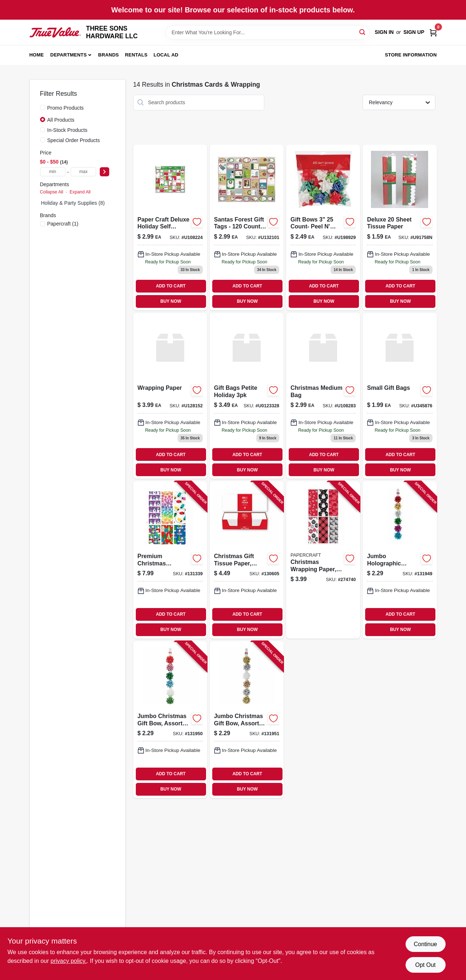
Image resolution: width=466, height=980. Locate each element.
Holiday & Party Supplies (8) (73, 203)
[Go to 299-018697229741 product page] (323, 396)
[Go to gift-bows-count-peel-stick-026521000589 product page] (323, 228)
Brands (109, 55)
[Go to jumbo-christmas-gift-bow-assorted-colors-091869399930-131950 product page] (170, 720)
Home (37, 55)
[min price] (53, 172)
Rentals (136, 55)
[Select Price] (104, 172)
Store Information (411, 55)
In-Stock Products (68, 130)
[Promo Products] (43, 107)
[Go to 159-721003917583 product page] (400, 228)
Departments (68, 55)
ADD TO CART (171, 286)
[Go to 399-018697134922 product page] (170, 396)
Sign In (384, 32)
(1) (63, 224)
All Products (61, 120)
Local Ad (166, 55)
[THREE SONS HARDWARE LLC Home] (55, 33)
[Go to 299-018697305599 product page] (247, 228)
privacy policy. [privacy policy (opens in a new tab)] (69, 961)
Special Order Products (74, 140)
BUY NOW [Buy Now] (171, 301)
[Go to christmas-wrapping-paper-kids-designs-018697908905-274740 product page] (323, 560)
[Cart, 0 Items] (433, 32)
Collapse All (52, 192)
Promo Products (66, 108)
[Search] (363, 32)
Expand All (80, 192)
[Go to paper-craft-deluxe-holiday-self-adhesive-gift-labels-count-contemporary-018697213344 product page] (170, 228)
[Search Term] (268, 32)
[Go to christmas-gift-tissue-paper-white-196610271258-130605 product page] (247, 560)
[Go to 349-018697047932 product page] (247, 396)
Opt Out (425, 965)
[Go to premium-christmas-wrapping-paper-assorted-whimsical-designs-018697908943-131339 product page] (170, 560)
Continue (425, 944)
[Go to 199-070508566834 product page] (400, 396)
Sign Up (414, 32)
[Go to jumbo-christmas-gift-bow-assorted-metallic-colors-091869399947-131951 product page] (247, 720)
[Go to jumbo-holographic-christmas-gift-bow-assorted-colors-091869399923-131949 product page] (400, 560)
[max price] (83, 172)
